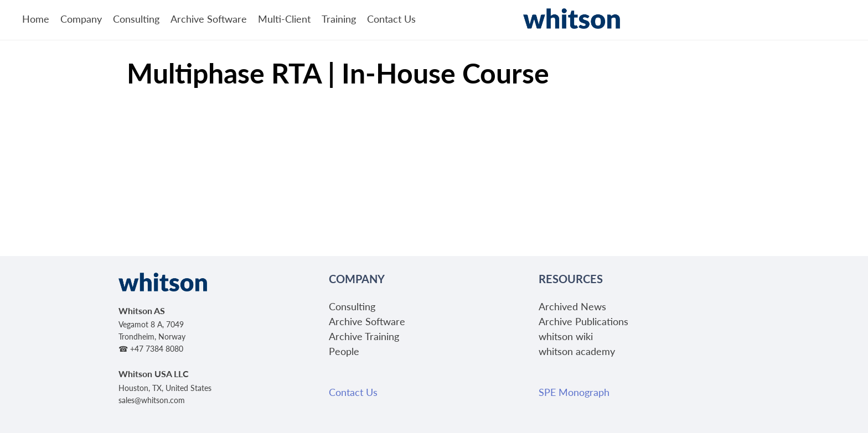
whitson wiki (566, 336)
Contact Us (391, 19)
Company (81, 19)
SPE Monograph (574, 392)
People (344, 351)
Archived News (572, 306)
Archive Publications (583, 321)
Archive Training (364, 336)
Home (36, 19)
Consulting (136, 19)
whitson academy (577, 351)
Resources (571, 279)
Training (339, 19)
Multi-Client (284, 19)
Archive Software (209, 19)
